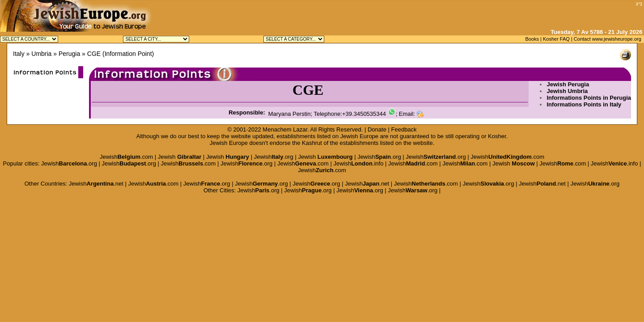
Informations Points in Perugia (589, 98)
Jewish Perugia (568, 84)
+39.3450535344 (364, 114)
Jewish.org (274, 157)
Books (532, 39)
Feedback (404, 129)
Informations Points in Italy (584, 104)
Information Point (128, 54)
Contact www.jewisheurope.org (608, 39)
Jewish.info (358, 163)
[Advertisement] (528, 13)
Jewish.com (126, 157)
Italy (19, 54)
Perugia (69, 54)
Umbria (41, 54)
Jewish (180, 157)
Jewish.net (96, 184)
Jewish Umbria (567, 91)
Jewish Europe (359, 136)
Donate (377, 129)
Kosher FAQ (556, 39)
